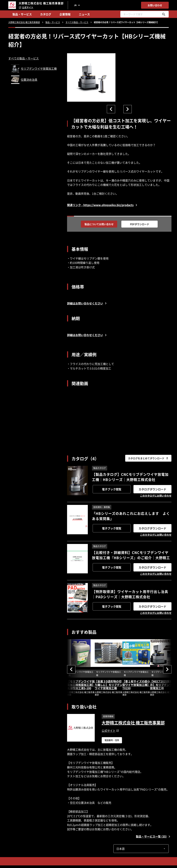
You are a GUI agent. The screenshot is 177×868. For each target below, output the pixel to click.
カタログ (46, 14)
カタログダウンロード (152, 489)
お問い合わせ (155, 5)
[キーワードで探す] (164, 14)
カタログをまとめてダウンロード (148, 458)
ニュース (84, 14)
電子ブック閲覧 (112, 489)
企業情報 (65, 14)
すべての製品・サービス (24, 58)
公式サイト (26, 7)
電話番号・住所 (112, 740)
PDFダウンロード (140, 224)
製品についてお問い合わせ (99, 224)
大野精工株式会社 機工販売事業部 (133, 723)
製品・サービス (22, 14)
